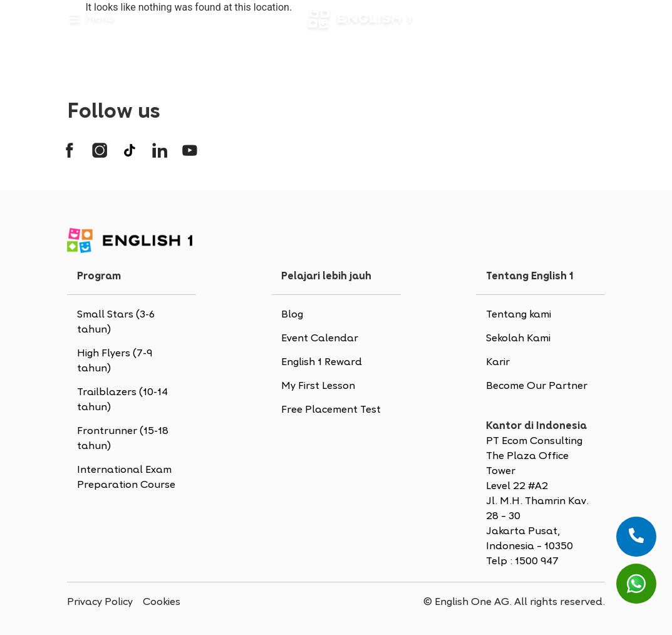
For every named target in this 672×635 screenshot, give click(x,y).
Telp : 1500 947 (522, 562)
